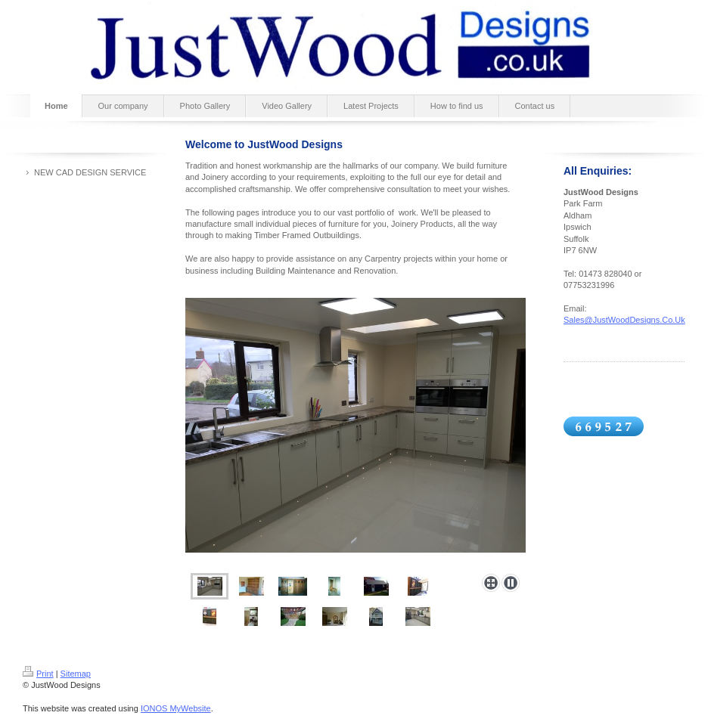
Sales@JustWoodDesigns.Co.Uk (624, 320)
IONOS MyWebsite (176, 708)
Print (38, 674)
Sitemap (76, 674)
